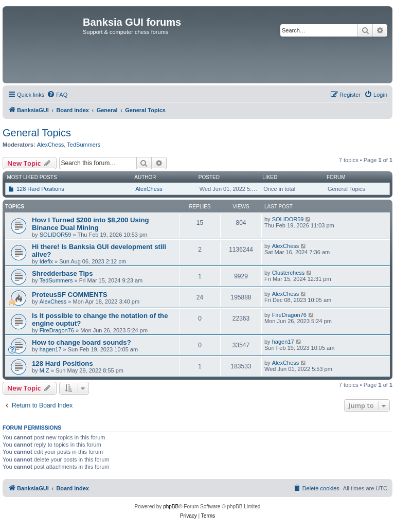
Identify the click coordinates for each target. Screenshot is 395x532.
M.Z (44, 370)
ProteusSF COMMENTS (70, 295)
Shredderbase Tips (62, 273)
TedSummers (84, 145)
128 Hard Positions (40, 189)
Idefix (46, 261)
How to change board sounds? (82, 342)
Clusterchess (289, 273)
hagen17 (51, 349)
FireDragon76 (57, 330)
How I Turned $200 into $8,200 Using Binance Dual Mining (91, 224)
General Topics (37, 133)
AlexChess (51, 145)
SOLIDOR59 (56, 235)
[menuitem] (57, 95)
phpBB (171, 507)
